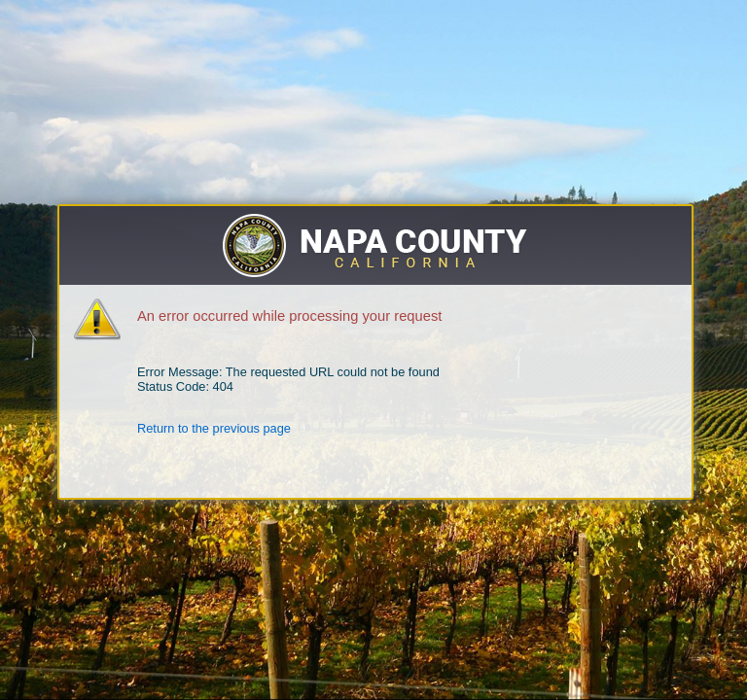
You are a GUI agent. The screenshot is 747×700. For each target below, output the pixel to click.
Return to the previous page (214, 428)
